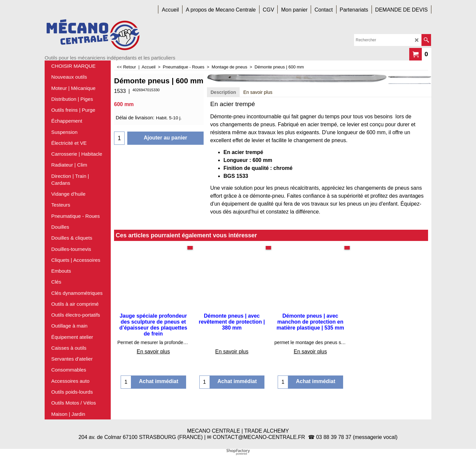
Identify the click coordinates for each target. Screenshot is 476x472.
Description (223, 92)
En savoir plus (258, 92)
